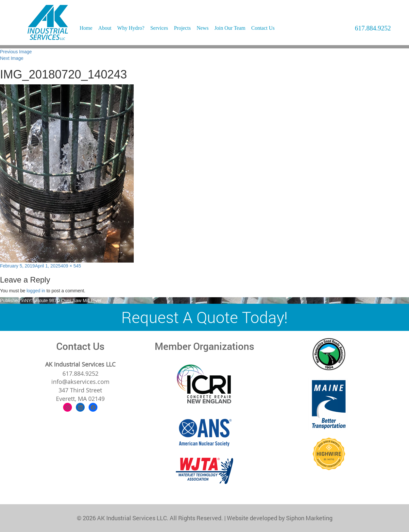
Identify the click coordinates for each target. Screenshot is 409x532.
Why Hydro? (131, 28)
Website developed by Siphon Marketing (280, 518)
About (105, 28)
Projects (182, 28)
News (202, 28)
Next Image (12, 58)
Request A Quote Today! (204, 317)
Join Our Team (230, 28)
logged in (36, 291)
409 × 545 (71, 266)
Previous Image (16, 52)
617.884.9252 (373, 28)
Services (159, 28)
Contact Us (263, 28)
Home (86, 28)
